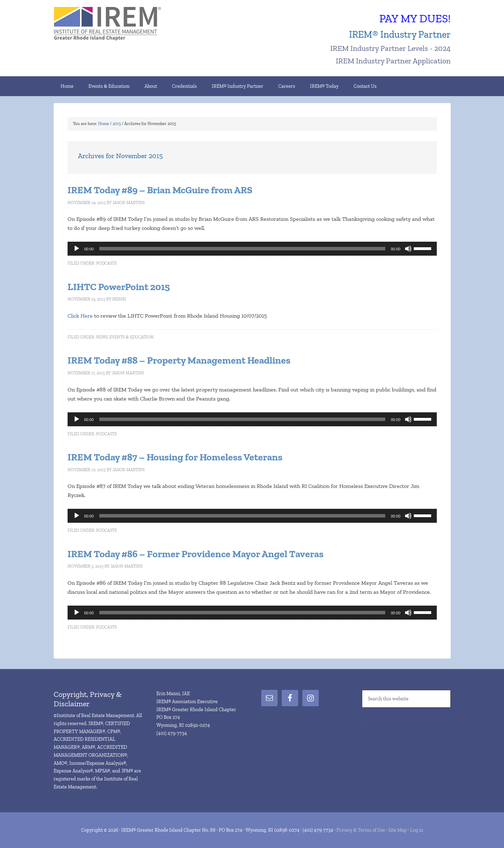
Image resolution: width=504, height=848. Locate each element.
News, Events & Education (125, 337)
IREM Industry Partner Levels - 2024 (390, 48)
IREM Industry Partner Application (393, 61)
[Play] (77, 249)
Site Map (398, 830)
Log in (417, 830)
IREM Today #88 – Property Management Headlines (179, 360)
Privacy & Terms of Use (361, 830)
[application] (252, 249)
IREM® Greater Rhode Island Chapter (113, 24)
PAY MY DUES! (415, 18)
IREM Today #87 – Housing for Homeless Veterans (175, 457)
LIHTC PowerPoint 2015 (119, 287)
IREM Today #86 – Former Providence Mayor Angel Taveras (196, 554)
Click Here (80, 316)
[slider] (242, 249)
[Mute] (408, 249)
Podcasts (106, 263)
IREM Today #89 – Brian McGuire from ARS (160, 190)
